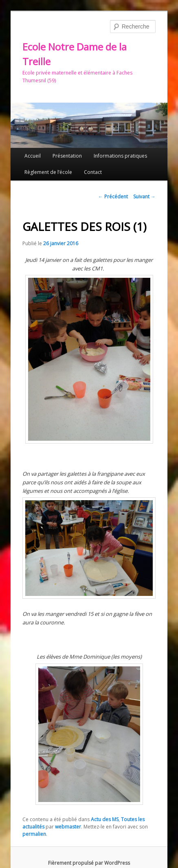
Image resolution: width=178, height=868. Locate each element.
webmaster (68, 827)
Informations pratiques (120, 156)
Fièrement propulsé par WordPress (89, 863)
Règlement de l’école (48, 172)
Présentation (67, 156)
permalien (34, 834)
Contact (93, 172)
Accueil (33, 156)
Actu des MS (105, 819)
